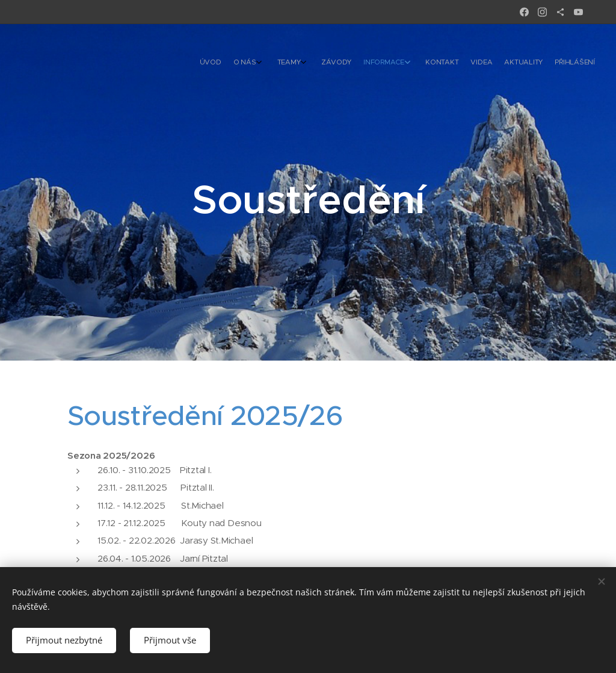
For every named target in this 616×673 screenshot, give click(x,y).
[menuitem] (473, 63)
